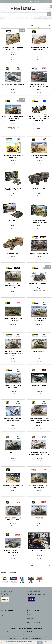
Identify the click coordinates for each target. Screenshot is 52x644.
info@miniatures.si (43, 639)
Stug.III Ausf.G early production (39, 320)
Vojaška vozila (9, 22)
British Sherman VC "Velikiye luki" (13, 519)
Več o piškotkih (46, 642)
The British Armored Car (39, 284)
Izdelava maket (27, 635)
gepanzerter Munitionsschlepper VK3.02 (13, 286)
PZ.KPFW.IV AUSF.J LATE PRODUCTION (13, 551)
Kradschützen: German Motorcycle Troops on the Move (39, 119)
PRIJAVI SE (4, 616)
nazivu (49, 28)
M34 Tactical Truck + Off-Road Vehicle (13, 189)
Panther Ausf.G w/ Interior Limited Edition (39, 454)
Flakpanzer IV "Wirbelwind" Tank (39, 222)
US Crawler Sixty (39, 386)
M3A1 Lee (13, 453)
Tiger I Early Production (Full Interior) (39, 48)
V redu (40, 642)
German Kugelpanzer (39, 253)
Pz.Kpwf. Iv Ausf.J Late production (39, 486)
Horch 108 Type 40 (13, 253)
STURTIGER (39, 518)
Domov (3, 22)
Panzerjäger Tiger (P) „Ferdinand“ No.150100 (39, 85)
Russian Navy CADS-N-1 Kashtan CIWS (13, 419)
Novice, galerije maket (25, 629)
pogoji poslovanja (41, 632)
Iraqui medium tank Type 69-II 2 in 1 (13, 486)
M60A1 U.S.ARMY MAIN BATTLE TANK (13, 387)
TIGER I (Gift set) (39, 551)
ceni (45, 28)
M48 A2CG (13, 221)
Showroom (39, 629)
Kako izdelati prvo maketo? (15, 632)
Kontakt (29, 632)
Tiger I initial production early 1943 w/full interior (13, 119)
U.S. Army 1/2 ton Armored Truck (13, 85)
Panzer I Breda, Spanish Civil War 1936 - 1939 (13, 48)
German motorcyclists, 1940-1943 (13, 156)
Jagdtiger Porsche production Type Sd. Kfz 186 (13, 353)
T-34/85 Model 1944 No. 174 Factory (13, 320)
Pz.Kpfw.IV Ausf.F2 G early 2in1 (39, 156)
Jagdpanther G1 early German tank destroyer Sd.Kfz (39, 420)
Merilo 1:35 (16, 22)
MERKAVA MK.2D (39, 352)
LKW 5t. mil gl (39, 188)
